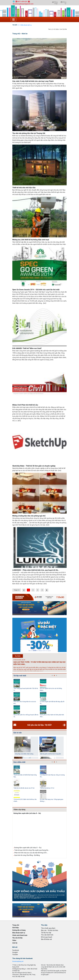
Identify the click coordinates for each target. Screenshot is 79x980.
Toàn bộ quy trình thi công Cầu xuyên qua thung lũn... (32, 850)
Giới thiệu (16, 928)
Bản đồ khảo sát (46, 939)
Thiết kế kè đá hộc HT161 (47, 788)
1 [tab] (52, 676)
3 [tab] (56, 676)
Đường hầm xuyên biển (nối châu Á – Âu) (27, 813)
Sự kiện (18, 656)
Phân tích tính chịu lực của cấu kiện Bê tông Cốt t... (31, 853)
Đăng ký (63, 3)
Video (14, 940)
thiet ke (25, 34)
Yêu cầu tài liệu (17, 938)
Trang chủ (16, 34)
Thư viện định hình (47, 935)
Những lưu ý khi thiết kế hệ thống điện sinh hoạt (31, 240)
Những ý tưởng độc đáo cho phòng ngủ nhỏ (29, 516)
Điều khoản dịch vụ (26, 25)
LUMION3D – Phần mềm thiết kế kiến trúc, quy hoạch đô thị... (36, 570)
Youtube (15, 954)
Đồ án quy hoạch (47, 937)
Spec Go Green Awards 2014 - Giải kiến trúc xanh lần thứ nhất (36, 290)
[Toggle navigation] (13, 19)
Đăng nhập (55, 3)
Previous (12, 699)
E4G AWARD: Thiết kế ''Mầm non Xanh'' (27, 348)
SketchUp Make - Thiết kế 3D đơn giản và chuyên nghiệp (34, 466)
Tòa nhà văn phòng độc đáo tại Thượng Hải (29, 133)
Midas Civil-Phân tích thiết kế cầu (25, 405)
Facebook (16, 950)
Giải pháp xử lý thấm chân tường (24, 754)
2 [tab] (54, 676)
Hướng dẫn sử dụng (19, 930)
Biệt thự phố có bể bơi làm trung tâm (51, 754)
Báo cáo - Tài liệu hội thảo (50, 930)
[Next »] (47, 590)
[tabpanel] (27, 699)
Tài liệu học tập (46, 933)
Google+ (15, 952)
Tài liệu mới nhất (20, 676)
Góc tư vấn (18, 733)
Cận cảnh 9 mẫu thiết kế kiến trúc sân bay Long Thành (33, 81)
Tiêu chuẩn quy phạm (48, 928)
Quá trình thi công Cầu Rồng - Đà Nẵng (27, 855)
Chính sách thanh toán (20, 935)
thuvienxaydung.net (18, 961)
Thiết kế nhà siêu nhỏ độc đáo (24, 188)
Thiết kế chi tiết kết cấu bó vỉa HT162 (24, 788)
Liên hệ (15, 943)
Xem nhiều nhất (19, 762)
